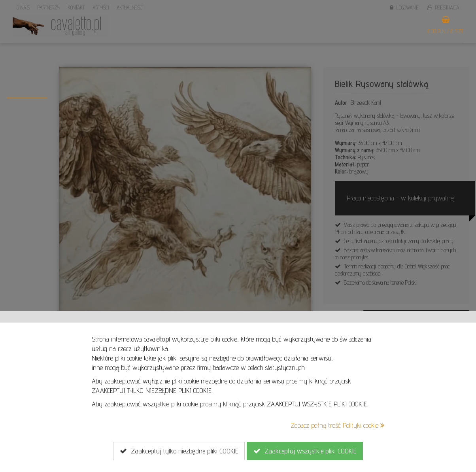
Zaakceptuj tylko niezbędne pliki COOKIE (179, 451)
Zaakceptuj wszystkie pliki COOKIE (305, 451)
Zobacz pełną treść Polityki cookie (337, 425)
